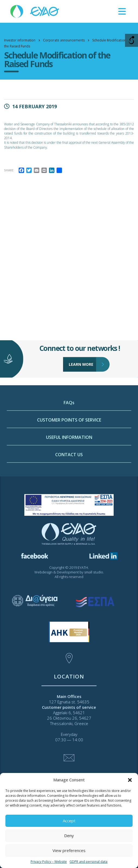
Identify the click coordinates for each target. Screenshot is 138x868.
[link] (35, 11)
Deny (69, 836)
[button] (130, 780)
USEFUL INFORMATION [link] (69, 473)
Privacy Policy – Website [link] (49, 862)
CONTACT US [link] (69, 491)
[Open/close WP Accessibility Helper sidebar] (132, 40)
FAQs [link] (69, 439)
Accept (69, 821)
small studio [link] (94, 572)
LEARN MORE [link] (83, 350)
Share (9, 170)
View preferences (69, 850)
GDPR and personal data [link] (88, 862)
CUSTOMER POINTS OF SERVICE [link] (69, 456)
